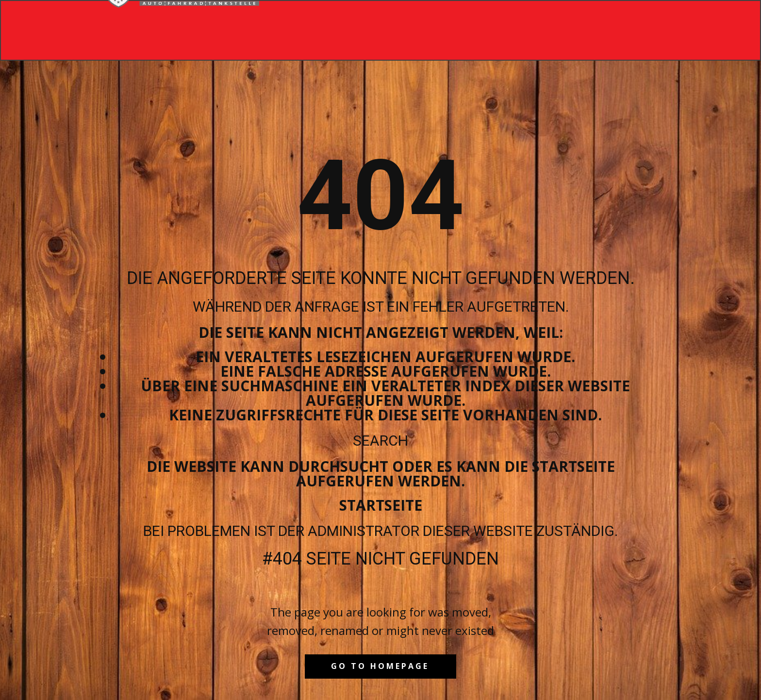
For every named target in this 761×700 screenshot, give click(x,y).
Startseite (381, 505)
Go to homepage (380, 666)
